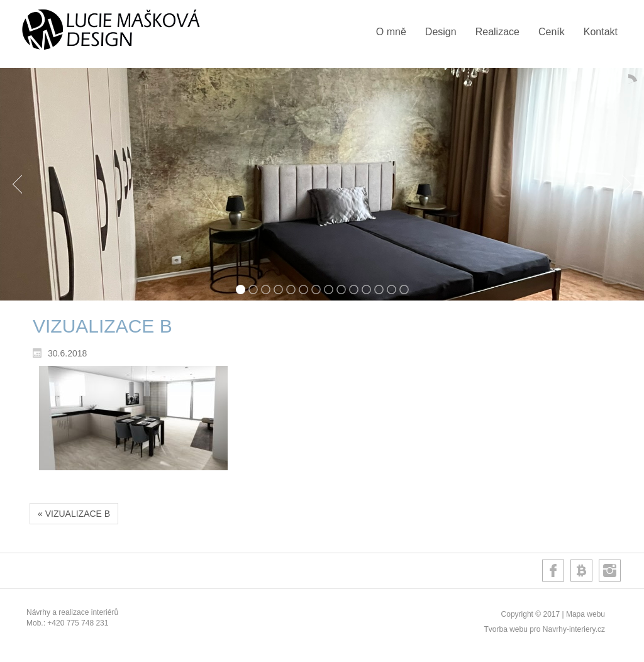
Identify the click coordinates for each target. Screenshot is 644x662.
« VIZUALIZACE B (74, 514)
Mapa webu (586, 614)
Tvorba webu (505, 629)
